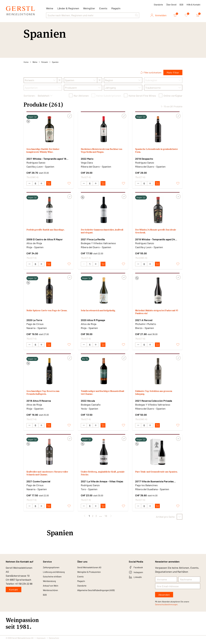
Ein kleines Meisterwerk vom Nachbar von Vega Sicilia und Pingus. (103, 151)
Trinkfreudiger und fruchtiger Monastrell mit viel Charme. (99, 395)
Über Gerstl (171, 5)
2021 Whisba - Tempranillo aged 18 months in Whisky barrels (46, 159)
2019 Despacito (144, 159)
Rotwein (45, 62)
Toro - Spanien (89, 492)
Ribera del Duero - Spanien (96, 167)
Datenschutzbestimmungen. (167, 608)
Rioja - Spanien (35, 248)
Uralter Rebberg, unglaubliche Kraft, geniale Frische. (103, 477)
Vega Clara (87, 163)
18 (106, 519)
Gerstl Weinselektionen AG (92, 571)
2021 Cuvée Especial (38, 484)
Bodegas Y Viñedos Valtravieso (98, 244)
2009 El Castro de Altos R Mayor (45, 240)
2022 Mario (87, 159)
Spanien (55, 62)
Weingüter (89, 8)
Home (26, 62)
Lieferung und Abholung (57, 576)
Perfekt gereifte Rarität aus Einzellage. (43, 233)
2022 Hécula (88, 403)
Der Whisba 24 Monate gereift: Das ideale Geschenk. (156, 233)
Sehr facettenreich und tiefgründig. (102, 312)
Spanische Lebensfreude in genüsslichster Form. (151, 151)
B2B (181, 5)
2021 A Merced (144, 321)
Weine (35, 62)
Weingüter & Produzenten (92, 576)
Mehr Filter (173, 72)
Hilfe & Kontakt (193, 5)
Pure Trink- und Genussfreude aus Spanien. (156, 477)
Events (103, 8)
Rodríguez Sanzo (36, 163)
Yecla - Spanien (89, 411)
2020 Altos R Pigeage (93, 321)
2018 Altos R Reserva (39, 403)
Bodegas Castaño (91, 407)
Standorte (158, 5)
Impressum (41, 641)
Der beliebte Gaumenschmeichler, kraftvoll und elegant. (101, 233)
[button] (136, 15)
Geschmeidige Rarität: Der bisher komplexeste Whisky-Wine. (46, 151)
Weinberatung (51, 586)
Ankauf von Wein (52, 592)
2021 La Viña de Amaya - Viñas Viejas (102, 484)
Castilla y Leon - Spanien (40, 167)
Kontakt (14, 593)
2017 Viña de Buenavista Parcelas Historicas (154, 484)
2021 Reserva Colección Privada (154, 403)
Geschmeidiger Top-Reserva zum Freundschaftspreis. (46, 395)
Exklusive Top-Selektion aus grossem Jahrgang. (152, 395)
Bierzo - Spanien (145, 329)
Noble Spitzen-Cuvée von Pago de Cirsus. (47, 314)
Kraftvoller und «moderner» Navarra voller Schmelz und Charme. (49, 477)
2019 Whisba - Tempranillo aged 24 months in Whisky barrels (155, 240)
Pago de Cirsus (35, 325)
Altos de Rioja (34, 244)
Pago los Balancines (146, 488)
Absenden (164, 598)
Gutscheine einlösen (55, 581)
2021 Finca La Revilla (93, 240)
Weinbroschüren (52, 597)
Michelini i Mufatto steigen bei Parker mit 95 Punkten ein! (153, 314)
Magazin (116, 8)
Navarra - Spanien (37, 329)
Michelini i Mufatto (146, 325)
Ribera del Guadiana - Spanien (152, 492)
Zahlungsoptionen (53, 571)
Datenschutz (54, 641)
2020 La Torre (34, 321)
